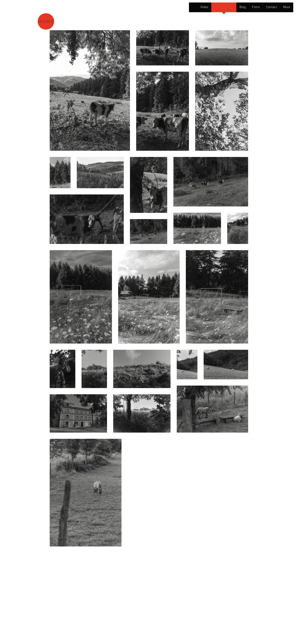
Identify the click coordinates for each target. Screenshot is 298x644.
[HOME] (46, 21)
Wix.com (89, 594)
